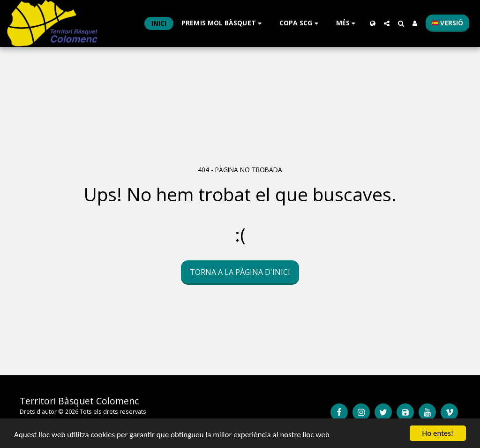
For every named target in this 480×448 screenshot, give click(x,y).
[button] (223, 23)
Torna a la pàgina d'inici (240, 272)
